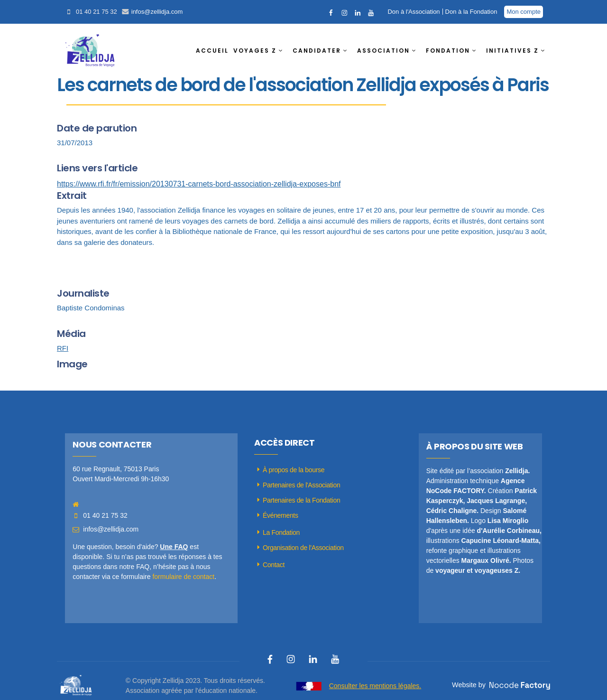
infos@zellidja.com (157, 12)
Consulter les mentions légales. (375, 686)
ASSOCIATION (383, 51)
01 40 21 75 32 (97, 12)
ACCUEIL (212, 51)
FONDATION (448, 51)
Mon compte (524, 12)
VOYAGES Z (255, 51)
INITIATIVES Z (512, 51)
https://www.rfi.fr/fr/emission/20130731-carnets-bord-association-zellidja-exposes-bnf (199, 184)
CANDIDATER (317, 51)
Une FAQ (174, 547)
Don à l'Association (414, 12)
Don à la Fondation (471, 12)
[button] (261, 51)
